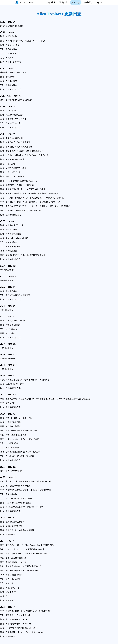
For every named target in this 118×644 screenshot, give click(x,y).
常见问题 (63, 2)
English (99, 2)
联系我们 (88, 2)
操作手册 (51, 2)
